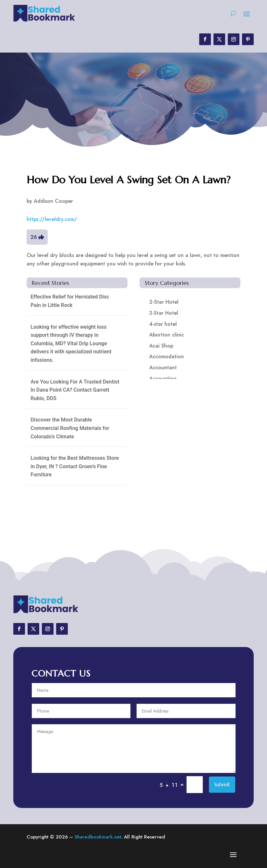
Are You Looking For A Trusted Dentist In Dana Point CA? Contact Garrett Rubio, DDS (75, 390)
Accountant (163, 367)
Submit (222, 784)
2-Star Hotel (164, 302)
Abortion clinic (167, 335)
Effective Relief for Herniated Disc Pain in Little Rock (70, 301)
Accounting (163, 379)
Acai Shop (161, 346)
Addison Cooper (53, 201)
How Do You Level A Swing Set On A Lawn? (128, 180)
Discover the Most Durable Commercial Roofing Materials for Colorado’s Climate (70, 428)
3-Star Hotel (164, 313)
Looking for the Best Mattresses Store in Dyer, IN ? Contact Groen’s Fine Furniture (75, 466)
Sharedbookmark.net (98, 837)
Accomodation (167, 356)
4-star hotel (163, 324)
